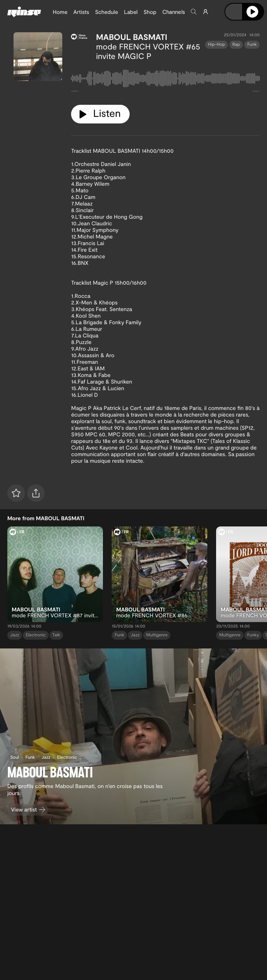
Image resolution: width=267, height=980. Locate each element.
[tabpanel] (165, 80)
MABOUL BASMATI (131, 37)
